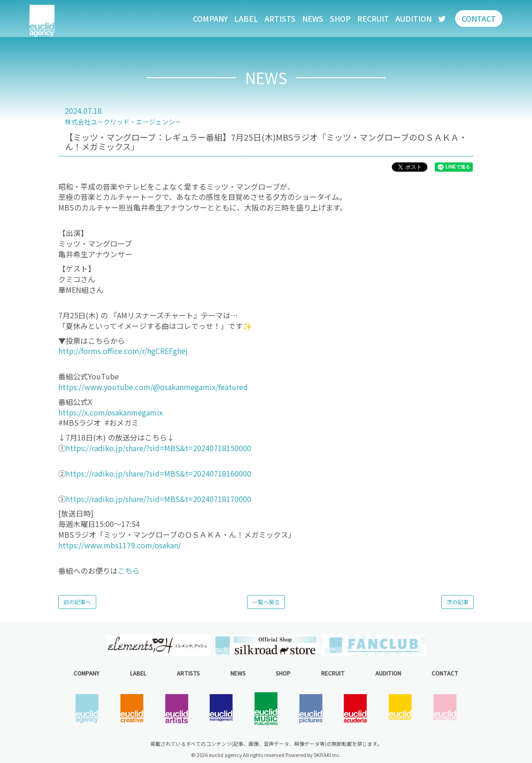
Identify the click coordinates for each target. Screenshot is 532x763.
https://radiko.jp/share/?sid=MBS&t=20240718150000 (158, 448)
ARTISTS (280, 19)
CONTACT (479, 19)
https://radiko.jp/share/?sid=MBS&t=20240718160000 (158, 473)
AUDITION (414, 19)
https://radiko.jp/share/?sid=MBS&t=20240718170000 (158, 499)
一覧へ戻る (266, 602)
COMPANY (210, 19)
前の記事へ (77, 602)
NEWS (313, 19)
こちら (129, 571)
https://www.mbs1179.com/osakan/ (120, 545)
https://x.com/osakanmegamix (111, 412)
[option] (158, 645)
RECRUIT (373, 19)
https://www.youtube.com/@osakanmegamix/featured (153, 387)
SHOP (340, 19)
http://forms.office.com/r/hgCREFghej (123, 351)
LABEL (246, 19)
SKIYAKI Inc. (327, 755)
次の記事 (458, 602)
